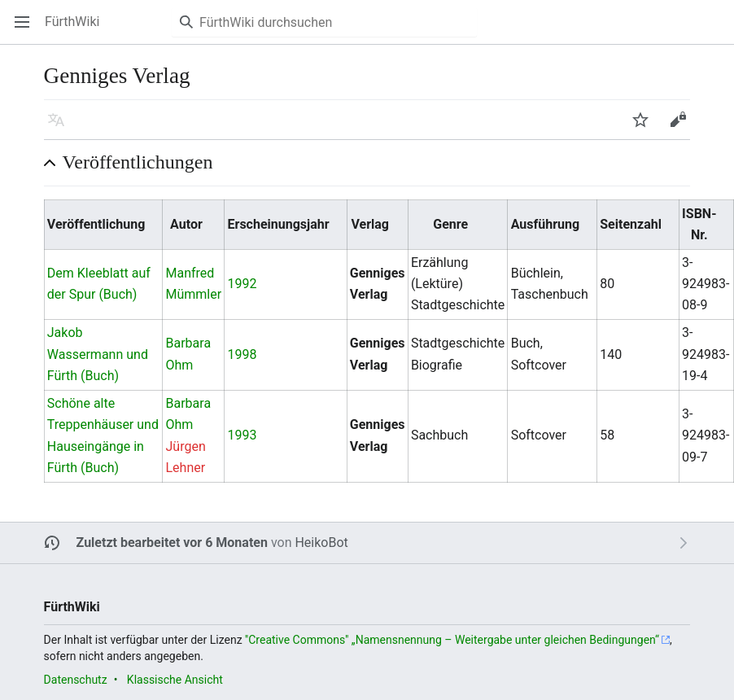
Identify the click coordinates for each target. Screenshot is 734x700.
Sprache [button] (61, 127)
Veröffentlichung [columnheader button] (96, 224)
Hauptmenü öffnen (27, 30)
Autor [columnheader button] (186, 224)
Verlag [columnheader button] (370, 224)
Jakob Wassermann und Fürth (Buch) (98, 354)
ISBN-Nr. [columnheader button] (699, 224)
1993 (242, 435)
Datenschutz (76, 680)
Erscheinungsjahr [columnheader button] (279, 224)
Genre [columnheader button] (450, 224)
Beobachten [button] (646, 127)
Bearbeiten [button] (683, 127)
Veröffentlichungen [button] (138, 162)
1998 (242, 354)
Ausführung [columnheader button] (545, 224)
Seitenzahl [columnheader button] (631, 224)
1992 (242, 284)
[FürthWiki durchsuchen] (324, 22)
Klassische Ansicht (175, 680)
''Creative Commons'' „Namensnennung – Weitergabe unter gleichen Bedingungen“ (452, 640)
